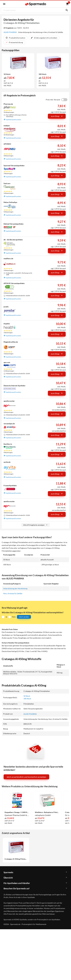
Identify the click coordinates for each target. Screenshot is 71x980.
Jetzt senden (24, 617)
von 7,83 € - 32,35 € (16, 28)
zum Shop (57, 116)
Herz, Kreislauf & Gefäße (13, 593)
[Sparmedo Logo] (36, 4)
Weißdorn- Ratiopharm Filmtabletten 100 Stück (47, 812)
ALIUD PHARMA (10, 32)
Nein (14, 617)
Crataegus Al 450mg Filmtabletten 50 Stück (16, 859)
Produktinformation (15, 38)
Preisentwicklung (14, 42)
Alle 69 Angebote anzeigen (36, 525)
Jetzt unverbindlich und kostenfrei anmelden (26, 777)
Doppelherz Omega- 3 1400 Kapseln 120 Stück (17, 812)
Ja (6, 617)
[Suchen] (66, 10)
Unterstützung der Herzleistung (15, 588)
